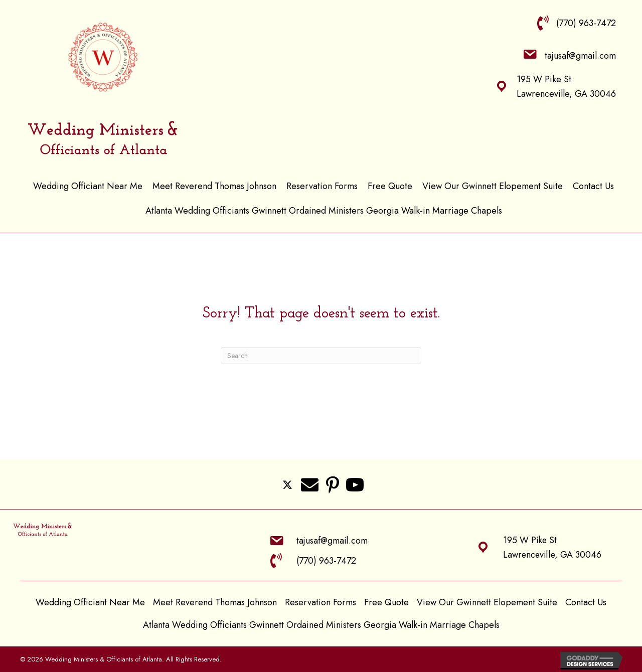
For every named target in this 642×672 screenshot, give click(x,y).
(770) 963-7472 (586, 23)
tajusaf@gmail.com (580, 56)
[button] (287, 484)
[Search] (321, 356)
